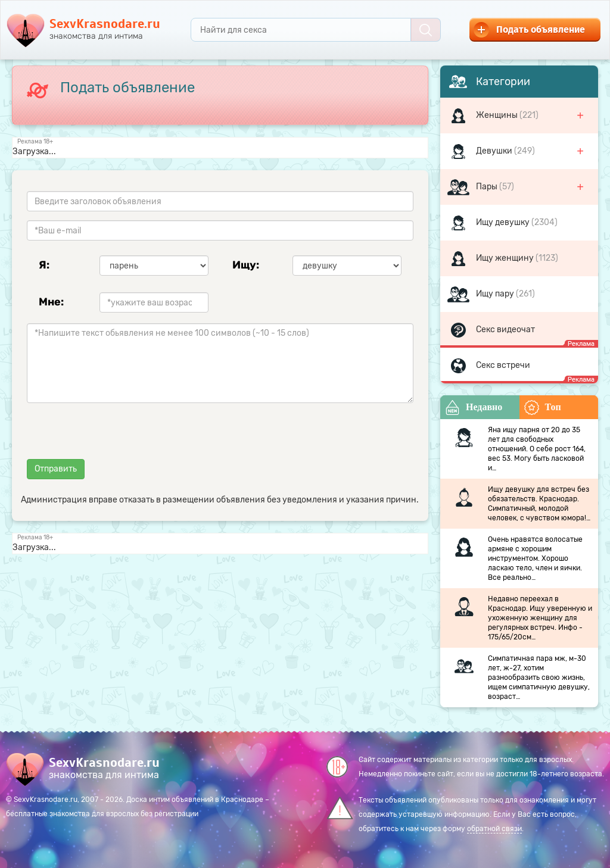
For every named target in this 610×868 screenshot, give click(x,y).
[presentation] (117, 435)
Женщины (498, 115)
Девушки (495, 151)
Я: (44, 265)
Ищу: (246, 265)
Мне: (51, 302)
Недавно (474, 408)
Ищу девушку (504, 222)
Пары (488, 187)
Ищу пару (496, 294)
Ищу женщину (506, 258)
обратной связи (494, 829)
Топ (543, 408)
